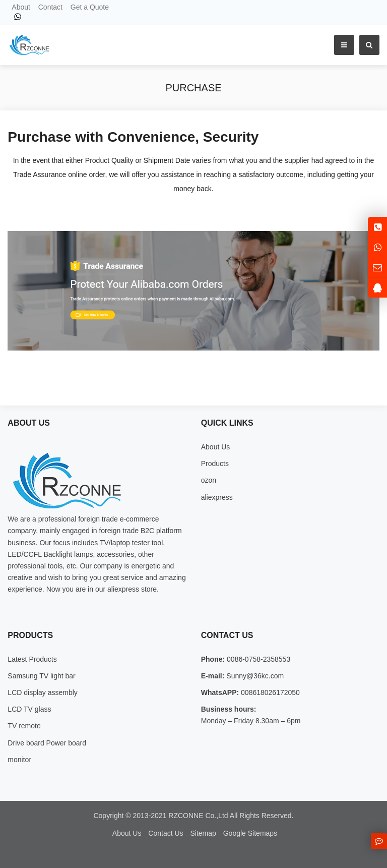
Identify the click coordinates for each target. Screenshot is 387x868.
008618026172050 (269, 692)
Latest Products (32, 659)
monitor (19, 760)
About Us (216, 447)
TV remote (24, 726)
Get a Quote (90, 7)
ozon (209, 480)
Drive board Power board (47, 743)
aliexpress (217, 497)
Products (215, 464)
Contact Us (166, 833)
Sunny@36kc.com (254, 676)
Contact (50, 7)
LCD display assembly (43, 692)
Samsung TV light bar (41, 676)
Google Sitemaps (250, 833)
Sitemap (203, 833)
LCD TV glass (29, 709)
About (21, 7)
